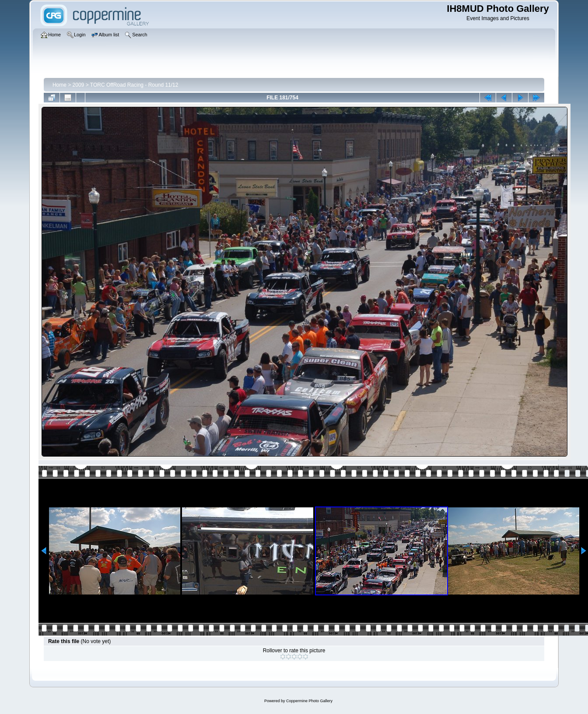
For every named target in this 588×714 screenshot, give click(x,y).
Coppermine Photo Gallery (309, 701)
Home (59, 85)
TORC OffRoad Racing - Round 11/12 (134, 85)
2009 (79, 85)
